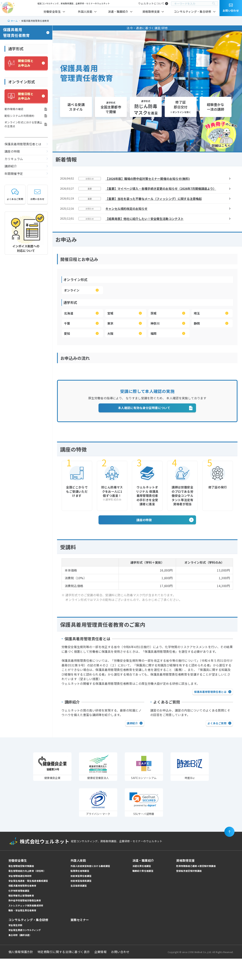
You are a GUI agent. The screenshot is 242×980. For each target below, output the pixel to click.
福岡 (154, 333)
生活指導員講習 (79, 907)
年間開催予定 (14, 174)
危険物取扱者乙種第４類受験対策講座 (196, 887)
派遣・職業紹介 (118, 12)
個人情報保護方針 (21, 973)
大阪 (110, 333)
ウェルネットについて (151, 3)
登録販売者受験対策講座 (189, 892)
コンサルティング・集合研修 (193, 12)
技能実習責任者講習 (81, 897)
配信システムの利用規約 (19, 116)
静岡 (197, 323)
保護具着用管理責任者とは (23, 144)
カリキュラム (14, 159)
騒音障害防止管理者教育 (21, 917)
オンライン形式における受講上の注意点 (23, 124)
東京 (110, 323)
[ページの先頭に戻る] (229, 853)
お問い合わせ (37, 194)
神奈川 (155, 323)
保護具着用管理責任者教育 (16, 32)
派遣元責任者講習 (142, 887)
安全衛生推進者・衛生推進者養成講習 (28, 902)
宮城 (110, 313)
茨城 (154, 313)
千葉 (67, 323)
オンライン (72, 290)
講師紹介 (11, 166)
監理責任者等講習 (80, 892)
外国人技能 (85, 12)
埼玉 (197, 313)
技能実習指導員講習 (81, 902)
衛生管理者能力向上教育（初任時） (27, 892)
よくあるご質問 (15, 194)
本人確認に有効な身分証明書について (144, 429)
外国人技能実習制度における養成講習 (90, 887)
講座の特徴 (12, 151)
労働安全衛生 (52, 12)
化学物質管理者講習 (19, 912)
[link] (144, 821)
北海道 (69, 313)
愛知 (67, 333)
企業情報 (101, 973)
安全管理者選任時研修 (20, 897)
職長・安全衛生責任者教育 (22, 932)
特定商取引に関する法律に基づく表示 (64, 973)
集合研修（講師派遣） (20, 956)
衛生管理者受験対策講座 (21, 887)
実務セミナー (80, 941)
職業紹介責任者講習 (143, 892)
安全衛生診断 (15, 947)
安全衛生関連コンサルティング (25, 951)
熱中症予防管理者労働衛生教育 (25, 922)
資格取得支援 (151, 12)
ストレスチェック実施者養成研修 (26, 927)
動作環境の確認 (14, 109)
